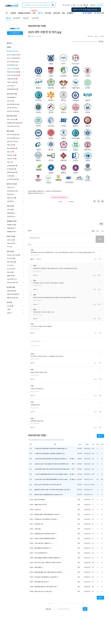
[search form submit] (53, 5)
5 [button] (64, 603)
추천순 (93, 231)
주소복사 (101, 41)
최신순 (102, 231)
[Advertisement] (66, 213)
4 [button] (61, 603)
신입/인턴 (13, 13)
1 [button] (52, 603)
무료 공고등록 (99, 13)
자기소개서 (48, 13)
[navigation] (15, 47)
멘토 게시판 (57, 13)
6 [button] (68, 603)
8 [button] (74, 603)
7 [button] (71, 603)
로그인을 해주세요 (15, 33)
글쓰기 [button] (100, 436)
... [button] (80, 603)
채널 (63, 13)
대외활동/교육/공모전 (24, 13)
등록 (100, 239)
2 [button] (55, 603)
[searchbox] (69, 609)
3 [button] (58, 603)
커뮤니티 (40, 13)
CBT (34, 12)
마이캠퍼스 (70, 13)
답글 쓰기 (39, 259)
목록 (101, 224)
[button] (49, 603)
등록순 (98, 231)
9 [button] (77, 603)
